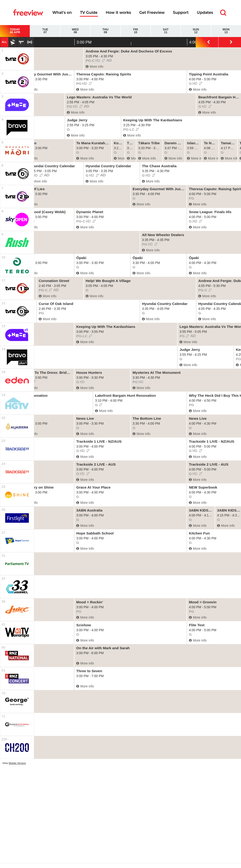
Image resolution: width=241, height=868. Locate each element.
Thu (105, 31)
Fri (136, 31)
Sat (166, 31)
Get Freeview (152, 13)
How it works (119, 13)
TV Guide (89, 13)
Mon (226, 31)
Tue (45, 31)
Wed (75, 31)
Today (15, 31)
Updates (205, 13)
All (4, 42)
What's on (62, 13)
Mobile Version (17, 763)
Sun (196, 31)
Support (181, 13)
